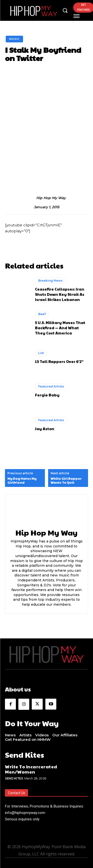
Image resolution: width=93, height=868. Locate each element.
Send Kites (14, 778)
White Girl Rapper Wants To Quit (66, 481)
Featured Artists (51, 386)
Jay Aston (45, 429)
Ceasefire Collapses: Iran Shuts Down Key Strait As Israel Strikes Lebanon (60, 294)
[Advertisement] (46, 131)
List (41, 353)
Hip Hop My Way (51, 198)
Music (14, 39)
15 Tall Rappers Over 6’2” (59, 361)
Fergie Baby (47, 395)
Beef (42, 314)
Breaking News (50, 281)
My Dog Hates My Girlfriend (22, 481)
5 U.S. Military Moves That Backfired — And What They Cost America (60, 328)
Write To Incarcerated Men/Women (31, 769)
